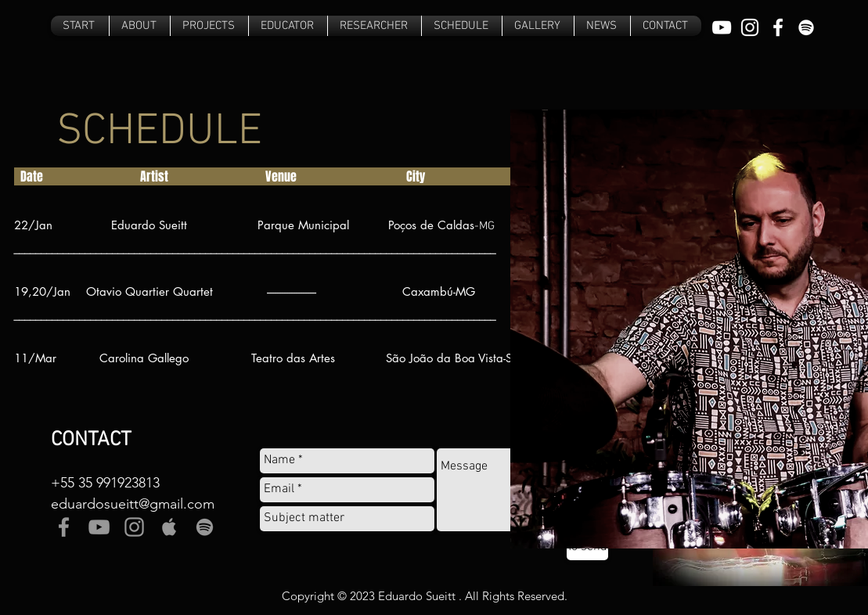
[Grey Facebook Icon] (64, 527)
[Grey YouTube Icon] (99, 527)
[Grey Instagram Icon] (134, 527)
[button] (209, 26)
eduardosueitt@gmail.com (133, 504)
